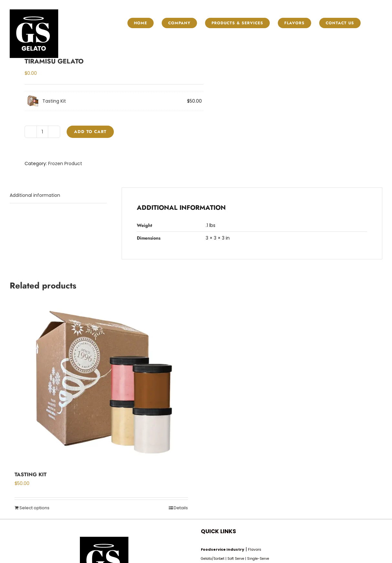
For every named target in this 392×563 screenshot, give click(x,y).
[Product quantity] (42, 132)
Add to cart (90, 132)
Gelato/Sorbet (213, 559)
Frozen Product (65, 163)
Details (181, 508)
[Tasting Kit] (101, 383)
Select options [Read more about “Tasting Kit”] (34, 508)
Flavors (255, 549)
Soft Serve (236, 559)
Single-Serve (258, 559)
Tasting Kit (54, 101)
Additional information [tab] (35, 195)
